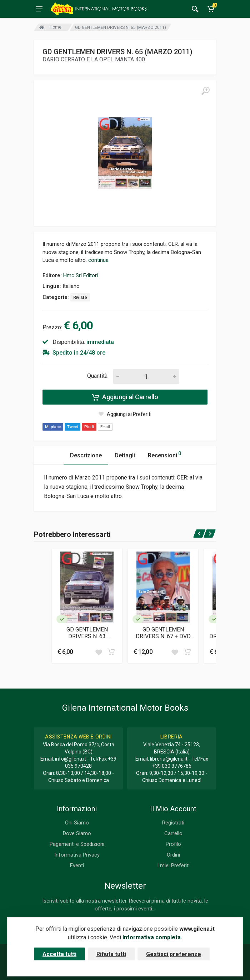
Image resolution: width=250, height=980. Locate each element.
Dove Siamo (77, 833)
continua (98, 260)
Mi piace (53, 427)
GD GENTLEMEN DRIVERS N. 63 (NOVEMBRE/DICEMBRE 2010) (87, 633)
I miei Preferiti (173, 865)
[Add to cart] (111, 652)
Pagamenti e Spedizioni (77, 844)
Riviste (80, 297)
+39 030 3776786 (172, 766)
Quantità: (98, 376)
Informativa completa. (152, 937)
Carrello (173, 833)
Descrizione (86, 455)
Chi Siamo (77, 823)
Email (105, 427)
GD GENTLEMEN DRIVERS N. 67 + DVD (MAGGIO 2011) (163, 633)
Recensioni (164, 454)
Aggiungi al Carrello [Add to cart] (125, 397)
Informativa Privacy (77, 855)
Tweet (72, 427)
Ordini (173, 855)
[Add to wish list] (99, 652)
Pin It (89, 427)
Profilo (173, 844)
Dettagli (125, 455)
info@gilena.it (71, 759)
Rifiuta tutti (111, 954)
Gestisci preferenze (174, 954)
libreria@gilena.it (169, 759)
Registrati (173, 823)
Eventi (77, 865)
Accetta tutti (59, 954)
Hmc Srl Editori (81, 275)
